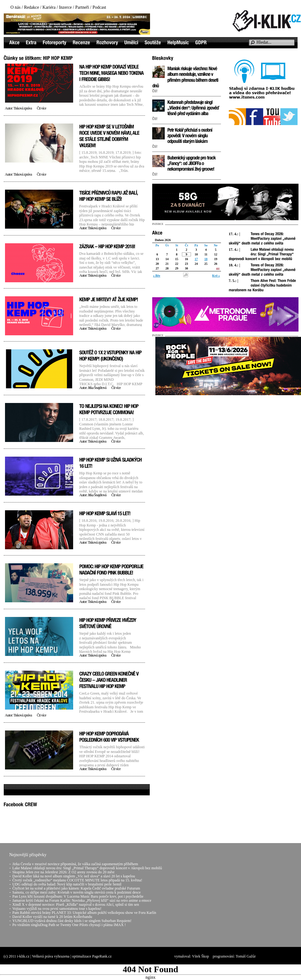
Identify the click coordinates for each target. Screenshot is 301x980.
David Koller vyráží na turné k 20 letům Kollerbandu (52, 917)
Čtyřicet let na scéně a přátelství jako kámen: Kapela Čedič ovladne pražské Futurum (76, 888)
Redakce (32, 7)
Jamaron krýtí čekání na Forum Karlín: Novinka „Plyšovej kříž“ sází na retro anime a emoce (82, 900)
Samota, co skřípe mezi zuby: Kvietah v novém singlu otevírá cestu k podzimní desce (77, 892)
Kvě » (216, 276)
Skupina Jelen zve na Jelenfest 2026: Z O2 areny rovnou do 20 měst (64, 872)
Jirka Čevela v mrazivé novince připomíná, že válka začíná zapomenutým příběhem (75, 864)
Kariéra (49, 7)
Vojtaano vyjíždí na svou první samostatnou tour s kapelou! (57, 909)
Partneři (82, 7)
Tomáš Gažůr (246, 956)
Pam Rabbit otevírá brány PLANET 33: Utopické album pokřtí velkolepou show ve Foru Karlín (84, 913)
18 (206, 259)
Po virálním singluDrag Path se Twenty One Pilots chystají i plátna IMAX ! (69, 925)
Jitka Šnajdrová (97, 388)
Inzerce (65, 7)
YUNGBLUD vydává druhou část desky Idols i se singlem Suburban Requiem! (72, 921)
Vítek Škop (200, 956)
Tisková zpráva (23, 108)
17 (196, 259)
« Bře (157, 276)
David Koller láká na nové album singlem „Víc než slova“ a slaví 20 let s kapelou (74, 876)
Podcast (99, 7)
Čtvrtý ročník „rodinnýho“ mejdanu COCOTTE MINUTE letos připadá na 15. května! (78, 880)
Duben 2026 (163, 240)
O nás (16, 7)
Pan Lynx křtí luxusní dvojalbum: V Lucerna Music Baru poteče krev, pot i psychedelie (78, 896)
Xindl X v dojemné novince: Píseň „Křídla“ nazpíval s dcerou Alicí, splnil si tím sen (76, 905)
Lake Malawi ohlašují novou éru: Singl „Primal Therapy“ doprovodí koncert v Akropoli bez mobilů (87, 868)
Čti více (42, 108)
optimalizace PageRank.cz (92, 956)
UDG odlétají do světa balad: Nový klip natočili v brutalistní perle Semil (67, 884)
